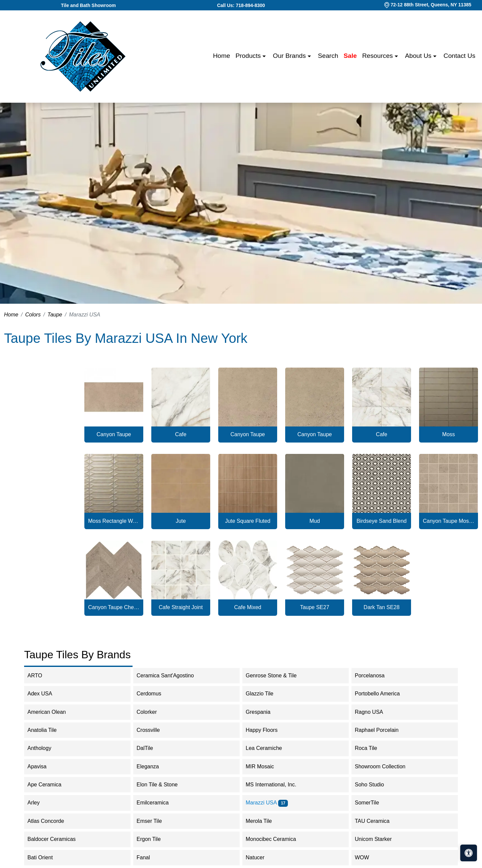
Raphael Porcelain (381, 730)
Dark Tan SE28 (381, 607)
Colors (33, 315)
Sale (350, 56)
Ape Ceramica (50, 785)
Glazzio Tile (265, 694)
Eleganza (153, 766)
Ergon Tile (154, 839)
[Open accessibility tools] (469, 853)
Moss (449, 434)
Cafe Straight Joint (181, 607)
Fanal (148, 857)
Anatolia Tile (46, 730)
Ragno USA (374, 712)
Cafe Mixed (248, 607)
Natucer (261, 857)
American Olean (52, 712)
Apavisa (41, 766)
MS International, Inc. (275, 785)
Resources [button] (378, 56)
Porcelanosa (374, 676)
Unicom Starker (378, 839)
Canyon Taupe (114, 434)
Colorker (151, 712)
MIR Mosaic (264, 766)
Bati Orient (45, 857)
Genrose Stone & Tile (277, 676)
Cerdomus (154, 694)
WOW (368, 857)
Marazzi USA (267, 803)
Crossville (154, 730)
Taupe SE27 (314, 607)
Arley (39, 803)
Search (328, 56)
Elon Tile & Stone (162, 785)
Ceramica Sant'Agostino (170, 676)
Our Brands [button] (290, 56)
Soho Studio (375, 785)
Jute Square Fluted (248, 521)
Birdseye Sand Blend (381, 521)
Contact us (459, 56)
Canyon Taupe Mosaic (449, 521)
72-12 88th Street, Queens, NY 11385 (431, 5)
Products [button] (249, 56)
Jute (181, 521)
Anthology (44, 748)
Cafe (181, 434)
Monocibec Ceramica (276, 839)
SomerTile (372, 803)
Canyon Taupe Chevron (114, 607)
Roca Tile (372, 748)
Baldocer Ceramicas (57, 839)
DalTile (150, 748)
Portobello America (383, 694)
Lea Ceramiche (268, 748)
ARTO (39, 676)
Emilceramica (158, 803)
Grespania (264, 712)
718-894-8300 (250, 5)
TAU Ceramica (377, 821)
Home (221, 56)
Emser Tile (155, 821)
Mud (314, 521)
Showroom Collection (386, 766)
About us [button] (419, 56)
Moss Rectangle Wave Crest (114, 521)
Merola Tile (263, 821)
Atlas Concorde (51, 821)
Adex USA (44, 694)
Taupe (55, 315)
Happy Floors (267, 730)
